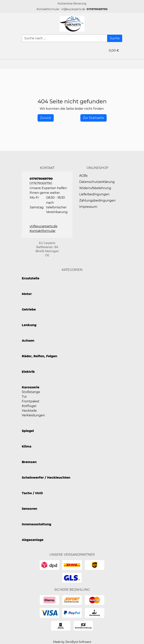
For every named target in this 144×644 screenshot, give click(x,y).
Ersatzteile (31, 278)
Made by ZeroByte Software (72, 642)
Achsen (28, 341)
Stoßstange (31, 392)
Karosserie (31, 387)
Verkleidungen (33, 415)
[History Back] (46, 118)
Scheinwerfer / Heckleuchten (46, 478)
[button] (48, 9)
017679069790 (97, 9)
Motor (27, 294)
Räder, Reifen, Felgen (40, 356)
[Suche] (115, 38)
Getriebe (29, 309)
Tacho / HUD (32, 493)
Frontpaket (31, 401)
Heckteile (29, 411)
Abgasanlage (33, 540)
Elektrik (28, 372)
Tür (24, 397)
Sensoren (29, 509)
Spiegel (28, 431)
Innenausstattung (36, 524)
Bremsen (29, 462)
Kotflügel (29, 406)
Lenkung (29, 325)
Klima (27, 446)
